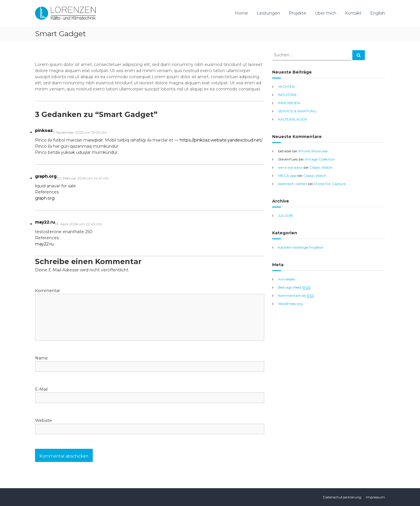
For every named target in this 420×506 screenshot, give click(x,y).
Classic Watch (321, 167)
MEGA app (287, 176)
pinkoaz (44, 130)
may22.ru (45, 222)
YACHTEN (286, 87)
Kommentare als (296, 296)
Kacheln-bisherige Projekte (300, 247)
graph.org (46, 176)
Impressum (375, 497)
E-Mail (41, 389)
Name (41, 358)
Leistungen (268, 13)
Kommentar (48, 291)
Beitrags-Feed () (294, 287)
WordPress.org (290, 304)
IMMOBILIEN (289, 103)
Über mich (326, 13)
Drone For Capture (330, 184)
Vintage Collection (320, 159)
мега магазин (290, 167)
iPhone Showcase (313, 151)
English (378, 13)
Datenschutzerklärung (342, 497)
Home (241, 13)
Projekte (297, 13)
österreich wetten (293, 184)
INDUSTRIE (287, 95)
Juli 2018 (285, 216)
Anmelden (287, 279)
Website (43, 420)
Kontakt (353, 13)
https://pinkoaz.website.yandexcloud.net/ (221, 140)
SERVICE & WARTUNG (297, 111)
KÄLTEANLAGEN (292, 119)
